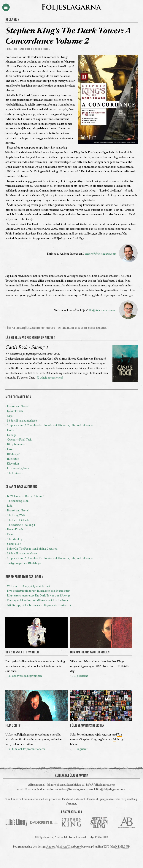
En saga (12, 435)
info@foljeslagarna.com (101, 785)
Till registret (80, 749)
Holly (11, 430)
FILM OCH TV (13, 726)
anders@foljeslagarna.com (101, 254)
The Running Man (18, 501)
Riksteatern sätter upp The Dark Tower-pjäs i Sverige (39, 596)
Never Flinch (15, 411)
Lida (10, 506)
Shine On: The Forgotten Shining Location (32, 549)
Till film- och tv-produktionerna (26, 749)
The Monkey (15, 539)
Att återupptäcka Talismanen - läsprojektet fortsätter (39, 605)
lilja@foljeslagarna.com (102, 311)
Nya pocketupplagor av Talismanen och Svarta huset (39, 591)
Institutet (13, 459)
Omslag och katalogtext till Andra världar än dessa (37, 601)
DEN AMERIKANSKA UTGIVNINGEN (90, 652)
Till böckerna (80, 676)
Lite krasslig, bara (18, 469)
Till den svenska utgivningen (24, 676)
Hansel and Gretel (18, 407)
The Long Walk (16, 515)
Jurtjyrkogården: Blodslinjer (24, 563)
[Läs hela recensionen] (50, 378)
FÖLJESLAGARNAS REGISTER (87, 726)
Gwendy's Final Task (19, 440)
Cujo (10, 416)
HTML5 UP (122, 847)
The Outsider (15, 473)
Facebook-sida (70, 799)
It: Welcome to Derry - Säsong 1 (26, 496)
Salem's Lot (14, 544)
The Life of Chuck (18, 520)
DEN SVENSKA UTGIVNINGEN (22, 652)
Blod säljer (13, 454)
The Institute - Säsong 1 (21, 525)
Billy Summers (16, 445)
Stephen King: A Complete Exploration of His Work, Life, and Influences (50, 426)
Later (10, 450)
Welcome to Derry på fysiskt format (29, 586)
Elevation (13, 464)
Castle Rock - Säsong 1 (27, 348)
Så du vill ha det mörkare (22, 421)
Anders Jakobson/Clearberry (64, 847)
